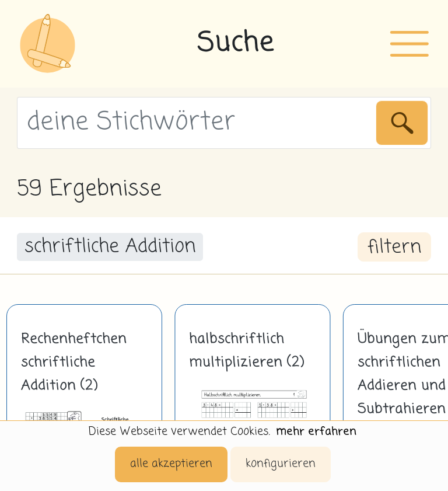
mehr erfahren (316, 432)
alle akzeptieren (171, 464)
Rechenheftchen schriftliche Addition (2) (74, 363)
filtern (394, 248)
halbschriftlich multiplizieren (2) (246, 351)
